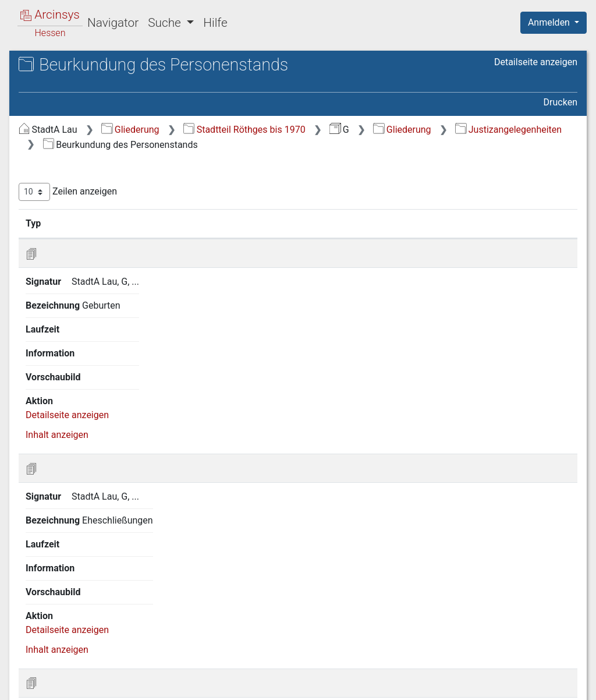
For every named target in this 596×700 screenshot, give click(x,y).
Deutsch (70, 676)
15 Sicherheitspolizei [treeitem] (83, 462)
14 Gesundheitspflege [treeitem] (85, 448)
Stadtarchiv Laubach (82, 78)
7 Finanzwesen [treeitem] (71, 277)
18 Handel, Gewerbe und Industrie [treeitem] (110, 533)
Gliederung (326, 130)
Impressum (557, 684)
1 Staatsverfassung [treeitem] (80, 149)
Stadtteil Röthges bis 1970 (440, 130)
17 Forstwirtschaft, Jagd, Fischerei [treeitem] (111, 519)
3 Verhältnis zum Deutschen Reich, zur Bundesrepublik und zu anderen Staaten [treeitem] (111, 205)
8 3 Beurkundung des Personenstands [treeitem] (94, 340)
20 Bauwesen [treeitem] (68, 563)
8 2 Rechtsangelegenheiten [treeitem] (107, 320)
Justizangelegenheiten (374, 145)
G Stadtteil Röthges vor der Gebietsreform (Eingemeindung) (113, 97)
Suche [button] (166, 23)
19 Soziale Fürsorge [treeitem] (81, 548)
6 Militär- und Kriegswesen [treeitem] (95, 263)
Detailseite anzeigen (536, 62)
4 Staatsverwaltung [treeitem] (80, 234)
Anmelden (550, 22)
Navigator (113, 23)
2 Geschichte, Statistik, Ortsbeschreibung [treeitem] (87, 169)
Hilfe (215, 23)
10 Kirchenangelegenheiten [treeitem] (96, 377)
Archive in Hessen (65, 66)
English (27, 676)
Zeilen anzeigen (263, 207)
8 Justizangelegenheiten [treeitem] (91, 291)
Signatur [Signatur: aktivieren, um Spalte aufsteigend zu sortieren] (284, 238)
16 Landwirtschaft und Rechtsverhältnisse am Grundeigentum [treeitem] (87, 490)
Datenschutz (382, 684)
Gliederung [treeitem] (50, 135)
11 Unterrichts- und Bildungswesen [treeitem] (112, 391)
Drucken (560, 102)
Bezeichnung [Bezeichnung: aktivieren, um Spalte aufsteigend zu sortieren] (378, 238)
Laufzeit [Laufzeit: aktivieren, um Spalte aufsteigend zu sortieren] (460, 238)
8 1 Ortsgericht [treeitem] (81, 306)
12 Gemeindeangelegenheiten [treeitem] (102, 406)
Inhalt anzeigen (253, 354)
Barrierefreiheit (471, 684)
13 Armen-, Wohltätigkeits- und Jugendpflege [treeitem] (103, 426)
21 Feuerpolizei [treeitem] (72, 577)
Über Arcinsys (296, 684)
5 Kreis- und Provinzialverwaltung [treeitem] (109, 248)
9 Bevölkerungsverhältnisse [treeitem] (97, 363)
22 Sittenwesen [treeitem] (72, 591)
